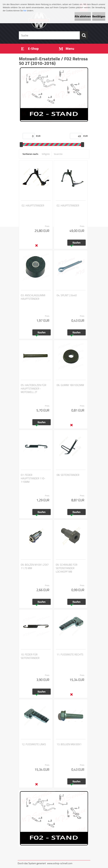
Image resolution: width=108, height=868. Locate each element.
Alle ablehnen (83, 16)
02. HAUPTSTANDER (33, 206)
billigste (46, 154)
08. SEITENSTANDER (68, 475)
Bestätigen (99, 16)
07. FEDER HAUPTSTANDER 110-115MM (33, 478)
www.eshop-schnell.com (60, 863)
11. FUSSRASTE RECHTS (70, 655)
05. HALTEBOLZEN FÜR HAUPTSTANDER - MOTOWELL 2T (33, 389)
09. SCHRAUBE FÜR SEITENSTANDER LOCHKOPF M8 (67, 568)
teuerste (58, 154)
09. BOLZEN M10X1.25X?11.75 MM (35, 567)
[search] (84, 35)
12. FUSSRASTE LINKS (34, 744)
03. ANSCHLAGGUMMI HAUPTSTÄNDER (33, 297)
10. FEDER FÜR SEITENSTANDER (30, 656)
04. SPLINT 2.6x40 (67, 295)
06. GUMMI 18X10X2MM (70, 385)
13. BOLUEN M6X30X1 (69, 744)
